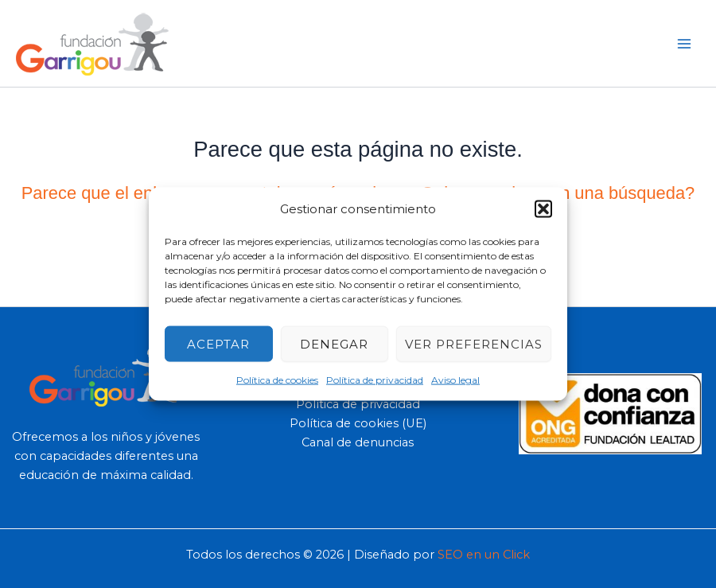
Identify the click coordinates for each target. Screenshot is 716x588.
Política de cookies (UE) (358, 423)
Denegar (334, 343)
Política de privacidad (375, 380)
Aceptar (218, 343)
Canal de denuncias (358, 442)
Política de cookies (277, 380)
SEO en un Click (484, 555)
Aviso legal (455, 380)
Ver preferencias (474, 343)
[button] (543, 208)
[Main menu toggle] (684, 43)
